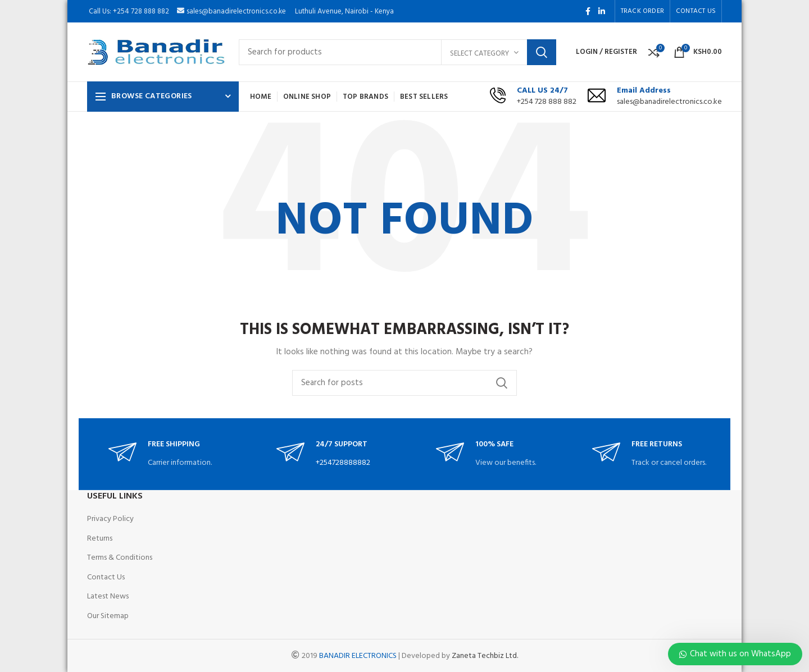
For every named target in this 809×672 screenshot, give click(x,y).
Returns (100, 539)
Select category (480, 54)
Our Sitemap (108, 616)
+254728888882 (343, 463)
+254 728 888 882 (547, 102)
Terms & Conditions (120, 558)
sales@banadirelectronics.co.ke (669, 102)
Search (542, 52)
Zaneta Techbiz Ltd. (485, 656)
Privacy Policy (110, 519)
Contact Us (106, 577)
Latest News (108, 596)
